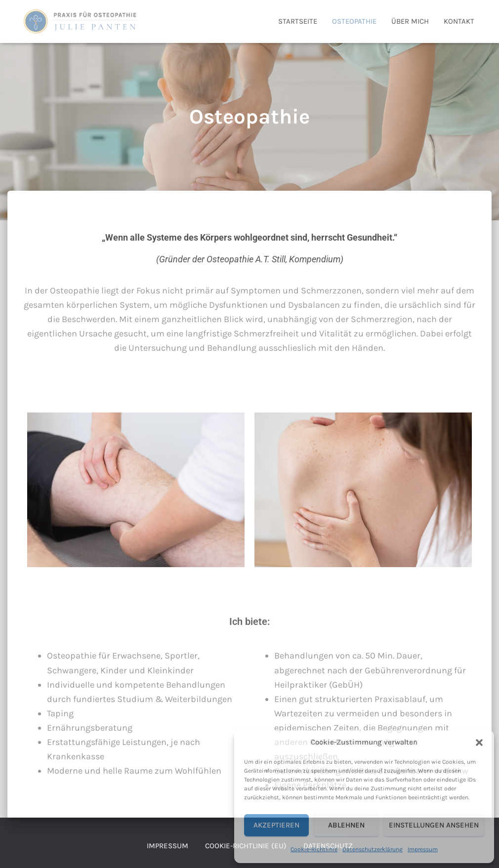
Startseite (298, 21)
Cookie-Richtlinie (314, 849)
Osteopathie (354, 21)
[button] (479, 743)
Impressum (423, 849)
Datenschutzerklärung (373, 849)
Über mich (410, 21)
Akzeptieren (276, 825)
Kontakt (459, 21)
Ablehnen (346, 825)
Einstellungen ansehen (434, 825)
